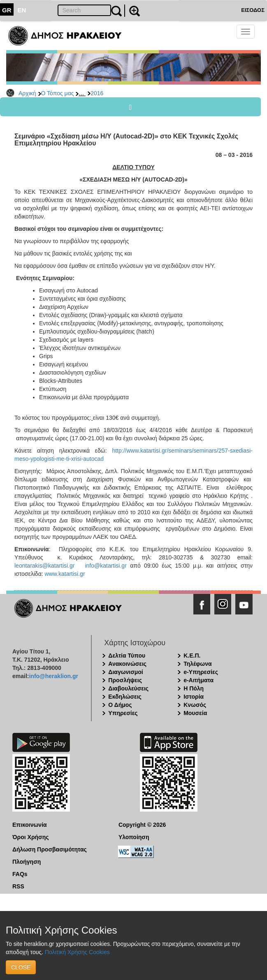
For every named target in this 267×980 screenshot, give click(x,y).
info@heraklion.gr (53, 676)
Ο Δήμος (120, 705)
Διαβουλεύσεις (128, 688)
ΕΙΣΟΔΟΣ (253, 10)
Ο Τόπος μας (58, 93)
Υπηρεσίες (123, 713)
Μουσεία (195, 713)
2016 (97, 93)
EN (22, 10)
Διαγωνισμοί (125, 672)
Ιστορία (194, 697)
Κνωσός (195, 705)
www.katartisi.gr (65, 574)
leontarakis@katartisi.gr (45, 566)
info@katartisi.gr (106, 566)
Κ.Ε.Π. (192, 656)
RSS (18, 886)
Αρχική (27, 93)
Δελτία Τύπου (127, 656)
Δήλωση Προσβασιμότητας (50, 849)
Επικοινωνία (30, 825)
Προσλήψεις (125, 680)
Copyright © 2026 (142, 825)
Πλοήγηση (27, 862)
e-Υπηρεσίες (201, 672)
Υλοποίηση (134, 837)
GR (7, 10)
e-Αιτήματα (199, 680)
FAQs (20, 874)
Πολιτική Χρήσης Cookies (77, 952)
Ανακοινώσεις (127, 664)
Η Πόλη (194, 688)
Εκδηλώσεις (125, 697)
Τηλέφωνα (197, 664)
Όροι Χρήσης (31, 837)
